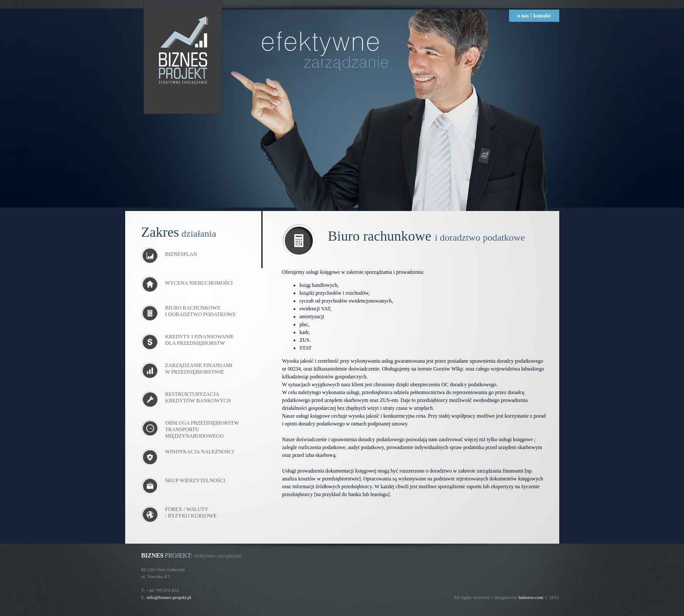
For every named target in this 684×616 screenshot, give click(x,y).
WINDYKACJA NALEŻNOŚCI (200, 452)
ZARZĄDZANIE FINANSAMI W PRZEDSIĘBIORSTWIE (199, 369)
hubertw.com (531, 597)
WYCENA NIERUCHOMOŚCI (187, 283)
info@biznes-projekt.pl (169, 597)
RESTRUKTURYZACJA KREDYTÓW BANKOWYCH (198, 397)
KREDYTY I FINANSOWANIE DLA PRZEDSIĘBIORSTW (200, 340)
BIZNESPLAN (169, 254)
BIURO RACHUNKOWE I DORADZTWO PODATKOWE (201, 311)
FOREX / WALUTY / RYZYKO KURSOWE (191, 512)
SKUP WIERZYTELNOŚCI (195, 480)
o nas (523, 16)
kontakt (542, 16)
